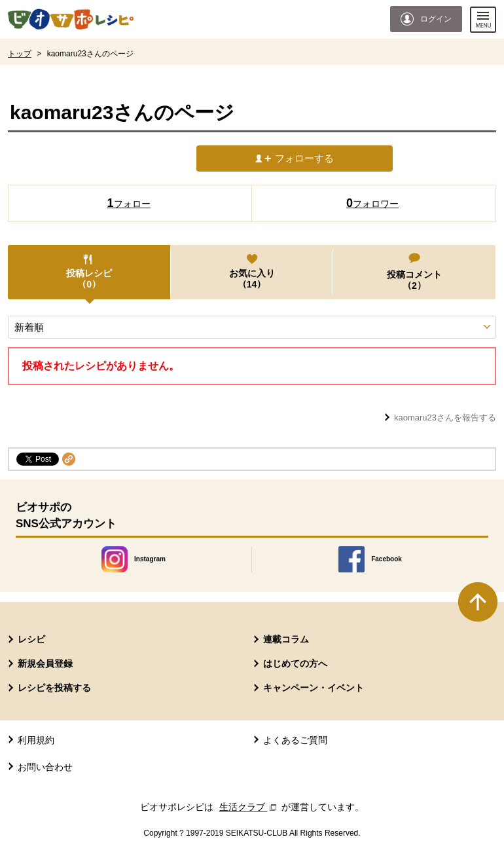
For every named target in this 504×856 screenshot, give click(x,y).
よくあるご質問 (295, 740)
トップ (20, 54)
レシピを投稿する (54, 688)
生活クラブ (249, 807)
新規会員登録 (45, 663)
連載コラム (286, 639)
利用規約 (36, 740)
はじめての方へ (295, 663)
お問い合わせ (45, 767)
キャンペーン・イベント (314, 688)
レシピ (31, 639)
